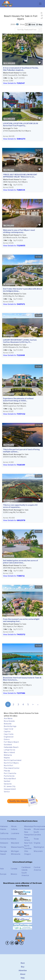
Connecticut (5, 839)
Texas (36, 839)
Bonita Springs (10, 726)
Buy (23, 967)
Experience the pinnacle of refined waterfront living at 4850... (18, 400)
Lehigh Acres (9, 750)
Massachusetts (17, 847)
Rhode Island (39, 829)
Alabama (4, 826)
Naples (7, 758)
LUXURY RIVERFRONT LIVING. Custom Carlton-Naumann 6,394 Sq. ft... (20, 341)
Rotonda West (10, 779)
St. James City (10, 786)
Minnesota (16, 854)
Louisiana (15, 833)
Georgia (3, 851)
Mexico (14, 874)
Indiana (14, 829)
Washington (39, 847)
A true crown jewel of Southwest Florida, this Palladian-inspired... (21, 69)
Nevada (27, 829)
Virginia (37, 843)
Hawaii (3, 854)
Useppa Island (10, 789)
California (4, 833)
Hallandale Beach (11, 747)
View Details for (14, 83)
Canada (14, 869)
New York (28, 843)
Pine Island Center (12, 768)
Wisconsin (38, 851)
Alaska (3, 829)
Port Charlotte (10, 773)
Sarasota (8, 784)
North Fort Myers (11, 763)
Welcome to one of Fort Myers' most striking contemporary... (19, 231)
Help (23, 978)
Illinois (14, 826)
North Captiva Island (13, 760)
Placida (7, 771)
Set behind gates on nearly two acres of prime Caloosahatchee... (21, 562)
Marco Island (9, 752)
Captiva (7, 732)
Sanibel (7, 781)
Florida (3, 847)
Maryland (15, 843)
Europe (3, 874)
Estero (7, 739)
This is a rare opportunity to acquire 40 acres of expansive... (20, 506)
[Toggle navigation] (40, 4)
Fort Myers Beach (11, 742)
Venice (7, 792)
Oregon (27, 854)
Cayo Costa (9, 734)
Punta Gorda (9, 776)
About (23, 974)
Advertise (23, 970)
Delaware (4, 843)
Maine (14, 839)
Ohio (26, 851)
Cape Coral (8, 729)
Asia (2, 869)
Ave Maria (8, 718)
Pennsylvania (39, 826)
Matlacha (8, 755)
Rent (23, 963)
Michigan (15, 851)
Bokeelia (8, 724)
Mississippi (29, 826)
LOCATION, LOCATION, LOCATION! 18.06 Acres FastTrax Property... (21, 125)
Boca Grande (9, 721)
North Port (8, 766)
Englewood (9, 737)
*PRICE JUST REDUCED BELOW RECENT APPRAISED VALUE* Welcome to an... (20, 176)
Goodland (8, 745)
